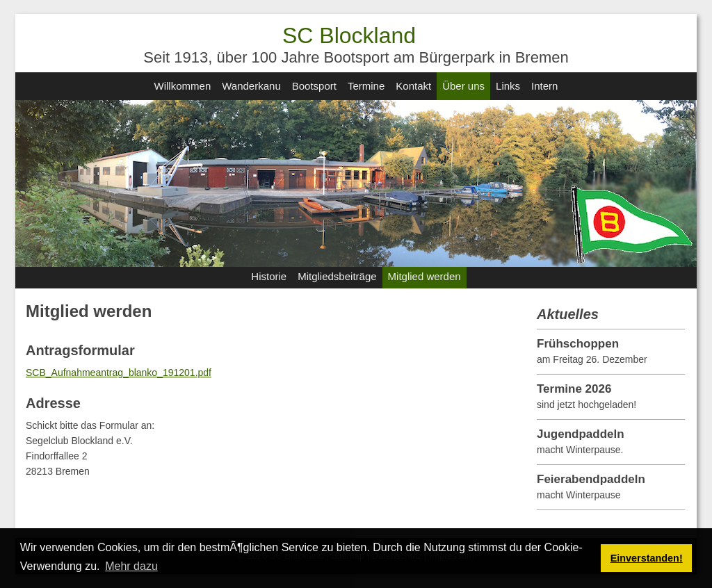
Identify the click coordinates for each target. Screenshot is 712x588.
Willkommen (183, 86)
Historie (269, 276)
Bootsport (314, 86)
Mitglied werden (424, 276)
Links (508, 86)
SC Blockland (349, 35)
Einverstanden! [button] (647, 558)
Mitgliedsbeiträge (337, 276)
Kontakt (413, 86)
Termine (366, 86)
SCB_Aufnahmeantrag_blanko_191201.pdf (119, 373)
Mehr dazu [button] (131, 566)
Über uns (463, 86)
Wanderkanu (251, 86)
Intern (544, 86)
